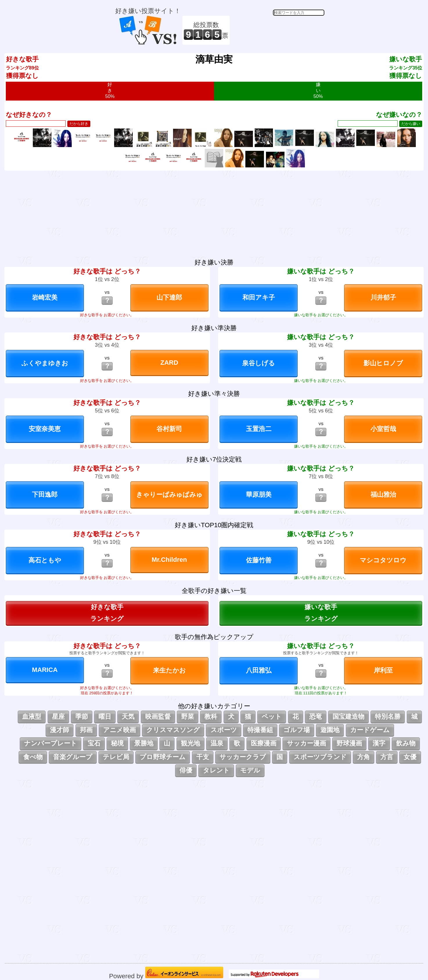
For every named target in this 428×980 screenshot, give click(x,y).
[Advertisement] (278, 30)
